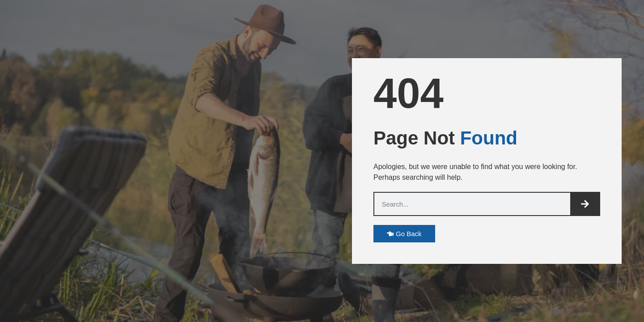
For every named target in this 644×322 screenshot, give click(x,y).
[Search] (585, 204)
